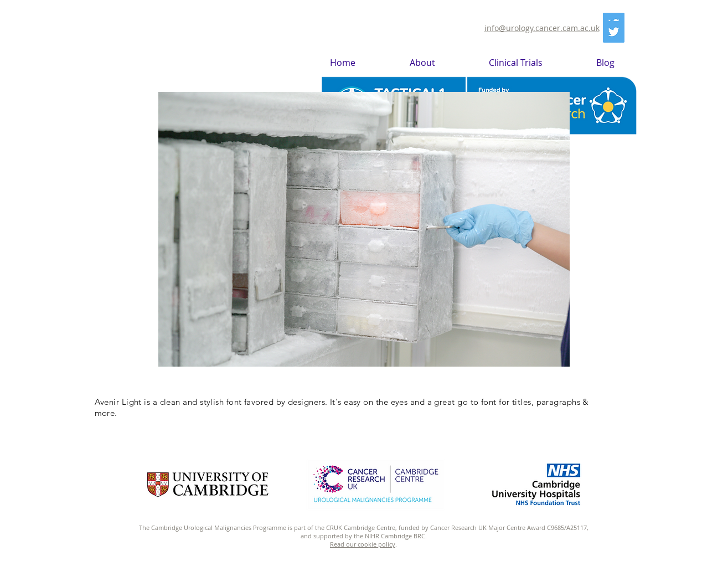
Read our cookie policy (363, 544)
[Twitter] (614, 32)
